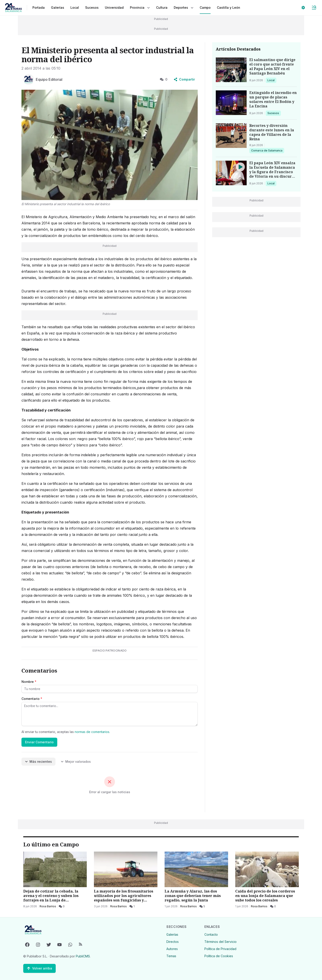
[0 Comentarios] (62, 906)
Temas (171, 956)
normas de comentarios (92, 732)
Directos (173, 942)
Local (272, 80)
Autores (172, 949)
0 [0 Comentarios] (164, 79)
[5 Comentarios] (202, 906)
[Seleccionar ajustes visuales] (303, 8)
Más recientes (38, 762)
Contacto (211, 934)
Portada (39, 7)
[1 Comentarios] (132, 906)
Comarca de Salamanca (267, 150)
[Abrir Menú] (314, 8)
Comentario (32, 699)
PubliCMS (83, 956)
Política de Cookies (219, 956)
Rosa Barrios (48, 906)
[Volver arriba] (39, 968)
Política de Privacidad (220, 949)
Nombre (29, 682)
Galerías (58, 7)
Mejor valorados (76, 762)
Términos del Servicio (220, 942)
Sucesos (274, 113)
